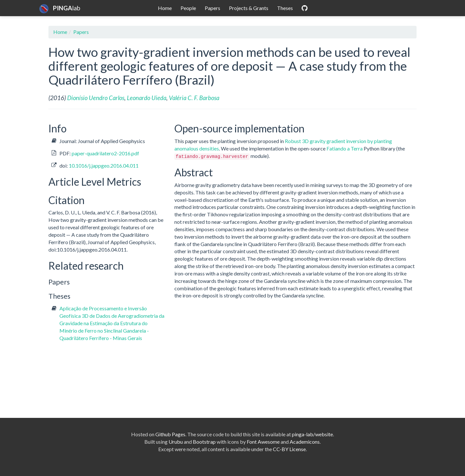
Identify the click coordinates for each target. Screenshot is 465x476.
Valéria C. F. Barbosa (194, 98)
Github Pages (170, 434)
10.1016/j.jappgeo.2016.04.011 (104, 166)
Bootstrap (204, 442)
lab (60, 8)
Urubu (176, 442)
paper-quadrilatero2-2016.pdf (105, 153)
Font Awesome (263, 442)
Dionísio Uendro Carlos (96, 98)
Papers (212, 8)
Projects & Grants (249, 8)
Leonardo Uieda (147, 98)
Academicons (305, 442)
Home (165, 8)
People (188, 8)
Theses (285, 8)
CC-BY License (289, 449)
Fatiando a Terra (345, 148)
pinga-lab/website (312, 434)
